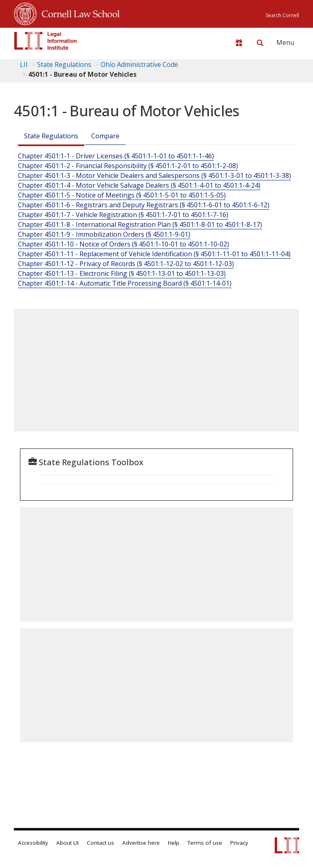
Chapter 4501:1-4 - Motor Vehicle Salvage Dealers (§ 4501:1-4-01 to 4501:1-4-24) (139, 185)
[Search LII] (260, 43)
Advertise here (141, 843)
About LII (67, 843)
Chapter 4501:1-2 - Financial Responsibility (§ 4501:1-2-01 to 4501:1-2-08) (128, 166)
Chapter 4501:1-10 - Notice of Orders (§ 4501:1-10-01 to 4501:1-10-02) (123, 244)
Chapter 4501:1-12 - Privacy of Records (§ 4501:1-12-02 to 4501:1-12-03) (126, 264)
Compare (105, 136)
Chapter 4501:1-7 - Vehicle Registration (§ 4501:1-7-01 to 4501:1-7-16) (123, 215)
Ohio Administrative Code (139, 64)
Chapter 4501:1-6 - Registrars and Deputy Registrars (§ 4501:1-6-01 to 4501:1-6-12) (144, 205)
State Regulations (64, 64)
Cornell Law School (78, 13)
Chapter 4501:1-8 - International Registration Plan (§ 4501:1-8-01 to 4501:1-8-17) (140, 224)
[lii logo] (46, 41)
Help (174, 843)
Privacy (239, 843)
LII (24, 64)
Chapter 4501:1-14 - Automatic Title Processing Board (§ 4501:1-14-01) (125, 283)
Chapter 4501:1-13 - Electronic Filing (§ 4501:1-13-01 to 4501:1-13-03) (122, 273)
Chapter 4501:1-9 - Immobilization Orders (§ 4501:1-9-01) (104, 234)
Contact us (100, 843)
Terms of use (205, 843)
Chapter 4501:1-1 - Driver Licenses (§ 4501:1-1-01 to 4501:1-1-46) (116, 156)
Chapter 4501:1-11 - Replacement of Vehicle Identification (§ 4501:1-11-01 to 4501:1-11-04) (154, 254)
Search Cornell (282, 15)
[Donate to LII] (239, 43)
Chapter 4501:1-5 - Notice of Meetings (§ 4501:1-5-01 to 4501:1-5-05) (122, 195)
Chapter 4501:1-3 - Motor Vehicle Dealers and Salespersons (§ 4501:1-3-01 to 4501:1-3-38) (154, 175)
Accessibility (33, 843)
